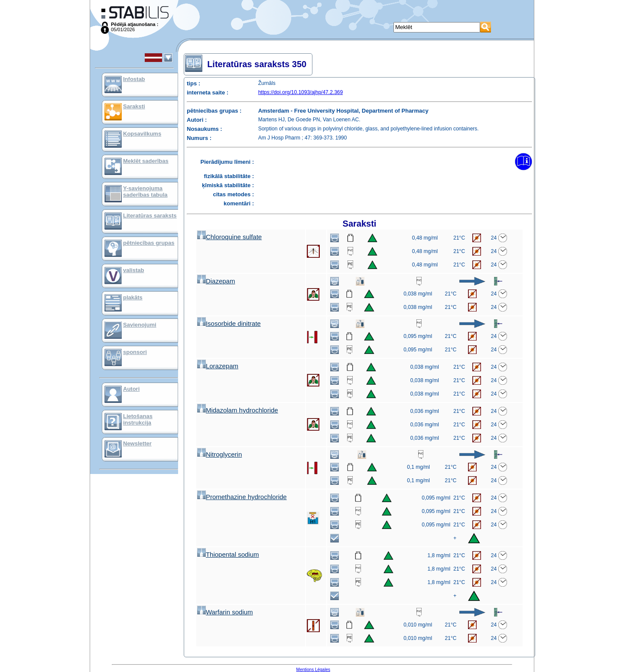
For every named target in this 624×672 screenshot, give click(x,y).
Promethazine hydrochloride (242, 497)
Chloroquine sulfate (229, 237)
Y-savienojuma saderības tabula (145, 192)
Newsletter (137, 443)
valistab (133, 270)
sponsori (135, 352)
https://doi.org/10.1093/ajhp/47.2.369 (301, 92)
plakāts (133, 297)
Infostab (134, 79)
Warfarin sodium (225, 612)
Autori (131, 389)
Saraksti (134, 106)
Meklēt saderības (146, 161)
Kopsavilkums (142, 134)
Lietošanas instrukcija (138, 419)
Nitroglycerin (219, 454)
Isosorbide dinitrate (229, 323)
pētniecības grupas (149, 243)
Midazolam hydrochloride (238, 410)
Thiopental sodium (228, 554)
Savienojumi (140, 325)
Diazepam (216, 281)
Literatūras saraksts (150, 216)
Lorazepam (218, 366)
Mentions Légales (313, 670)
